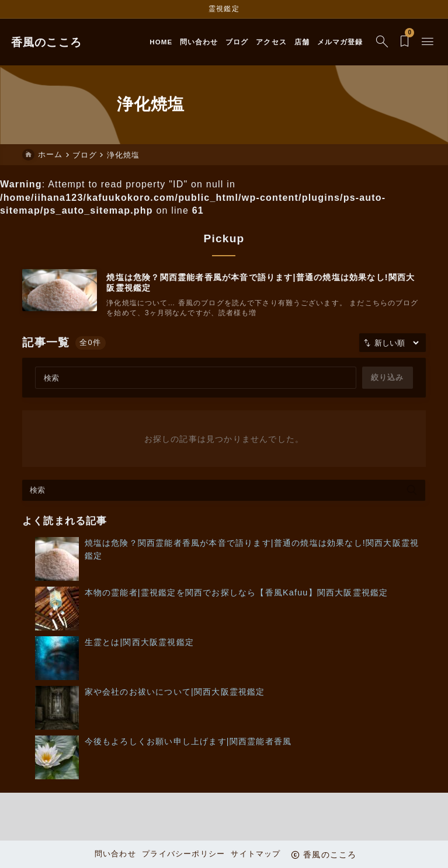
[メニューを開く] (416, 42)
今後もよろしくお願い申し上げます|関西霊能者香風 (188, 743)
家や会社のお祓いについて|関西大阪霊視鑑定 (175, 693)
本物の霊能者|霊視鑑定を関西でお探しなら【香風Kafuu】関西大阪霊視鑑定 (237, 594)
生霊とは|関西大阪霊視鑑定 (139, 644)
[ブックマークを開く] (394, 42)
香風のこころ (58, 42)
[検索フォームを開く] (371, 42)
